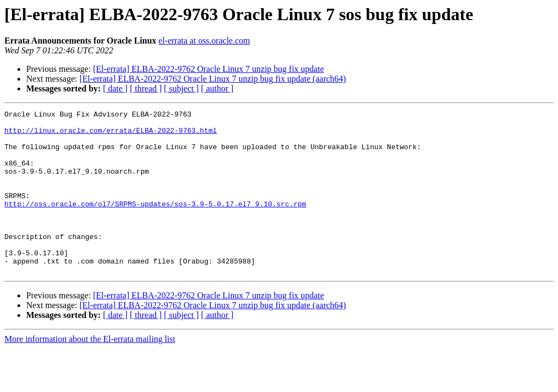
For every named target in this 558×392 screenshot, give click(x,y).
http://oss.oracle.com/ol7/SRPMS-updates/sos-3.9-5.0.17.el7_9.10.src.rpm (155, 223)
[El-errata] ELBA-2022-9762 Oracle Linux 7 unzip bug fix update (209, 69)
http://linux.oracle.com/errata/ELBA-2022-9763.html (111, 135)
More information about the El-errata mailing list (90, 372)
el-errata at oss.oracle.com (204, 41)
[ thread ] (146, 88)
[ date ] (115, 88)
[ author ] (217, 88)
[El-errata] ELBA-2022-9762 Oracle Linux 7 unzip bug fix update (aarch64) (213, 79)
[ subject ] (181, 88)
